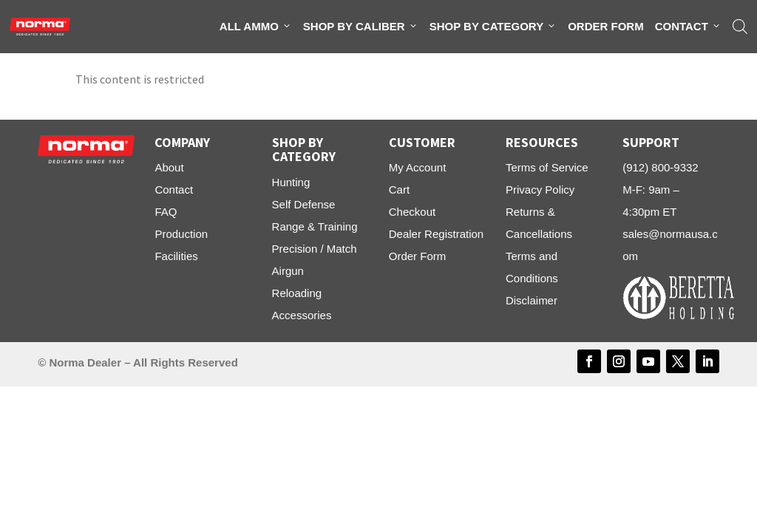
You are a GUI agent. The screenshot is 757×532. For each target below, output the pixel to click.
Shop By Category (493, 27)
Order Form (606, 26)
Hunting (291, 182)
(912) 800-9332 (661, 167)
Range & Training (315, 226)
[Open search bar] (740, 27)
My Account (418, 167)
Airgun (288, 271)
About (169, 167)
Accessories (302, 315)
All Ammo (256, 27)
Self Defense (304, 204)
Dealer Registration (436, 234)
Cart (399, 190)
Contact (688, 27)
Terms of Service (547, 167)
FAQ (166, 212)
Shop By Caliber (361, 27)
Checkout (412, 212)
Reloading (297, 293)
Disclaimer (532, 300)
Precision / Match (315, 249)
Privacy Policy (540, 190)
